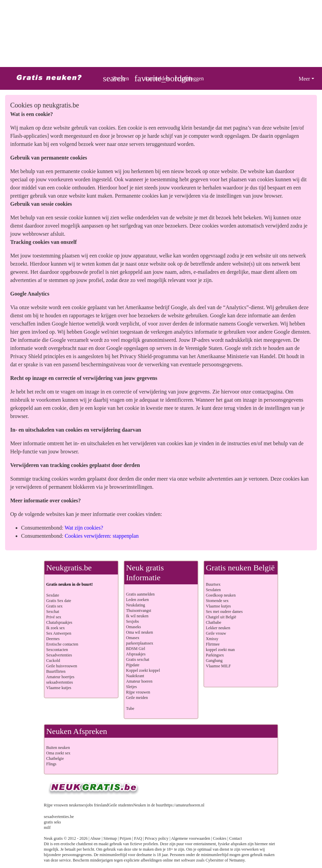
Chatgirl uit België (221, 617)
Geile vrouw (216, 633)
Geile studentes (121, 805)
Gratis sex (54, 606)
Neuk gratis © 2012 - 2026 (66, 838)
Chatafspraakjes (59, 622)
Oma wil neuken (139, 632)
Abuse (96, 838)
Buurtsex (213, 584)
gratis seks (52, 822)
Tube (130, 708)
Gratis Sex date (59, 601)
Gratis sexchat (138, 660)
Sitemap (110, 838)
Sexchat (53, 612)
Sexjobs (132, 621)
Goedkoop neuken (221, 595)
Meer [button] (304, 79)
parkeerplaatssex (140, 643)
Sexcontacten (57, 650)
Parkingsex (215, 655)
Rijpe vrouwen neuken (62, 805)
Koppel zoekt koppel (143, 670)
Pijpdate (133, 665)
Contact (236, 838)
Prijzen (125, 838)
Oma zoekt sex (58, 753)
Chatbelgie (55, 758)
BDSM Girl (136, 649)
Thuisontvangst (139, 611)
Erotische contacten (62, 644)
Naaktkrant (135, 676)
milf (47, 828)
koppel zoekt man (220, 650)
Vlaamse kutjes (59, 688)
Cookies (220, 838)
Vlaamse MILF (218, 666)
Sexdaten (213, 590)
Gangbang (214, 661)
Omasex (133, 638)
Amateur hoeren (139, 681)
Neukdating (136, 605)
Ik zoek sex (56, 628)
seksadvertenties (60, 682)
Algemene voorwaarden (191, 838)
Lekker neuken (218, 628)
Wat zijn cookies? (84, 528)
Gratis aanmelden (140, 594)
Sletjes (131, 687)
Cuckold (53, 661)
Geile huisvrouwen (62, 666)
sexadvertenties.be (59, 817)
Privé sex (54, 617)
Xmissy (212, 639)
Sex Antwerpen (59, 633)
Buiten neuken (58, 748)
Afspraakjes (136, 654)
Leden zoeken (137, 600)
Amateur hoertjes (60, 677)
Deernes (53, 639)
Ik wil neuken (137, 616)
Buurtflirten (56, 671)
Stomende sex (217, 601)
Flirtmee (213, 644)
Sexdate (53, 595)
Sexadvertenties (59, 655)
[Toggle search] (116, 78)
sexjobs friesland (95, 805)
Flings (51, 764)
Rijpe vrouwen (138, 692)
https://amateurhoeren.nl (185, 805)
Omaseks (133, 627)
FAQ (138, 838)
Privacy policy (157, 838)
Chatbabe (213, 622)
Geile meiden (137, 698)
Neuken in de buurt (149, 805)
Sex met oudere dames (224, 612)
